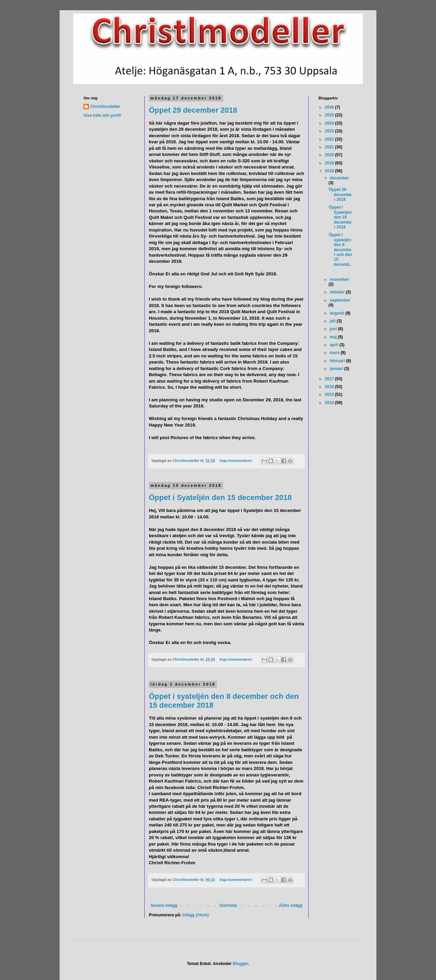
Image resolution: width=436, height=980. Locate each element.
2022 (330, 139)
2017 (330, 379)
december (339, 178)
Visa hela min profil (102, 115)
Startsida (228, 905)
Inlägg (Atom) (196, 915)
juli (333, 321)
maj (334, 337)
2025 (330, 115)
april (335, 345)
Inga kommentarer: (237, 461)
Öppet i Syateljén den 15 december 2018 (220, 497)
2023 (330, 131)
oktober (338, 292)
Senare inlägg (164, 905)
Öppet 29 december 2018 (193, 110)
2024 (330, 123)
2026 (330, 107)
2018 (330, 171)
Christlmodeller (105, 107)
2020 (330, 155)
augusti (338, 313)
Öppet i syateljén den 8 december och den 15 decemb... (340, 252)
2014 (330, 403)
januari (337, 369)
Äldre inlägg (291, 905)
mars (335, 353)
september (340, 300)
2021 (330, 147)
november (339, 279)
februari (338, 361)
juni (334, 329)
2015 (330, 395)
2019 (330, 163)
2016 (330, 387)
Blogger (240, 964)
